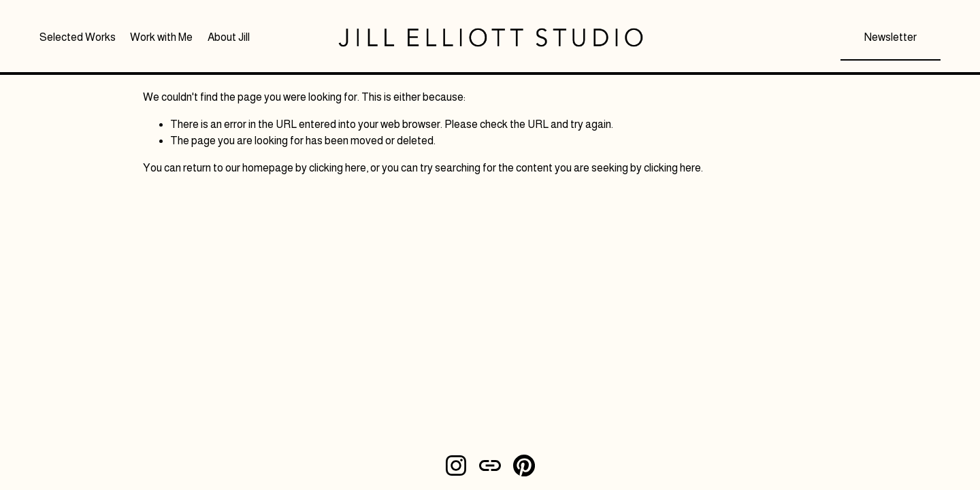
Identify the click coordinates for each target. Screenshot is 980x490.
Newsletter (891, 37)
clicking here (338, 168)
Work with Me (161, 37)
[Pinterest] (524, 465)
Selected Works (78, 37)
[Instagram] (456, 465)
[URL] (490, 465)
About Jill (229, 37)
